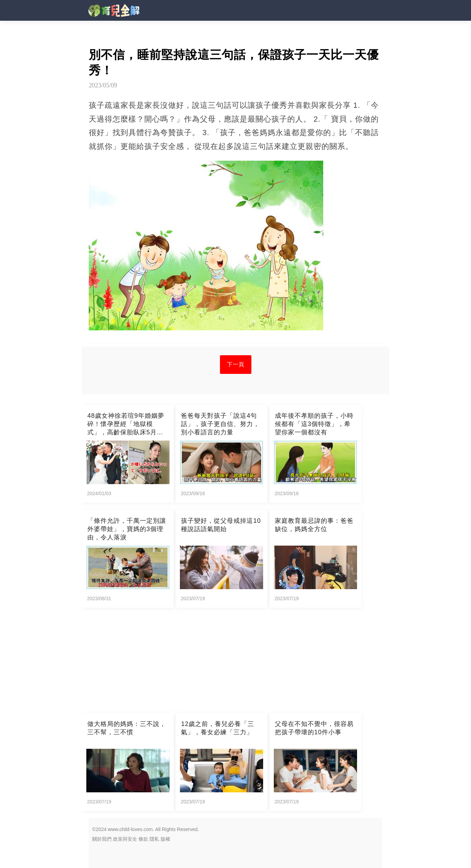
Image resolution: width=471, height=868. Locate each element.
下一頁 (236, 364)
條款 (143, 839)
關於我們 (102, 839)
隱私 (154, 839)
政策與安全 (125, 839)
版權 (165, 839)
